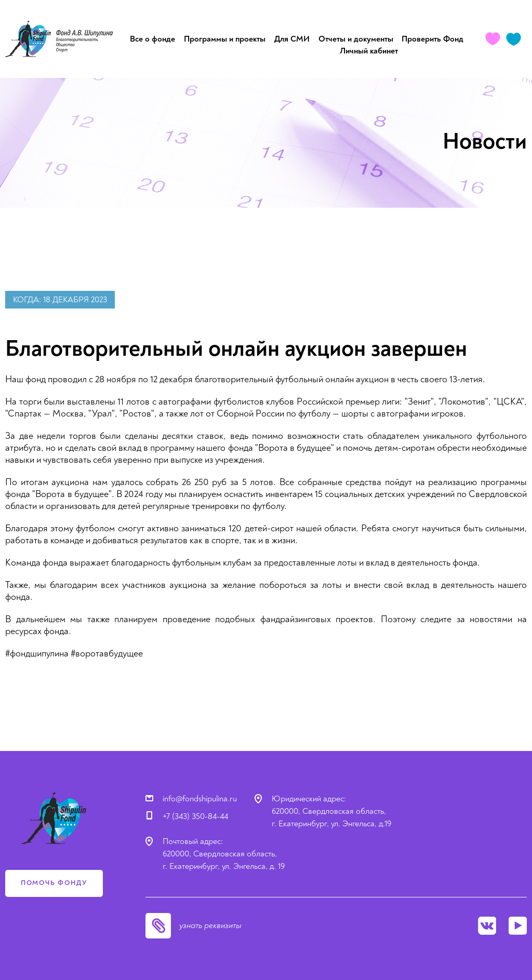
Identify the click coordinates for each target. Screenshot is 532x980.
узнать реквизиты (210, 925)
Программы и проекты (225, 39)
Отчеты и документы (356, 39)
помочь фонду (54, 883)
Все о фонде (152, 39)
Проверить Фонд (433, 39)
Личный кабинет (369, 51)
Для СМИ (292, 39)
